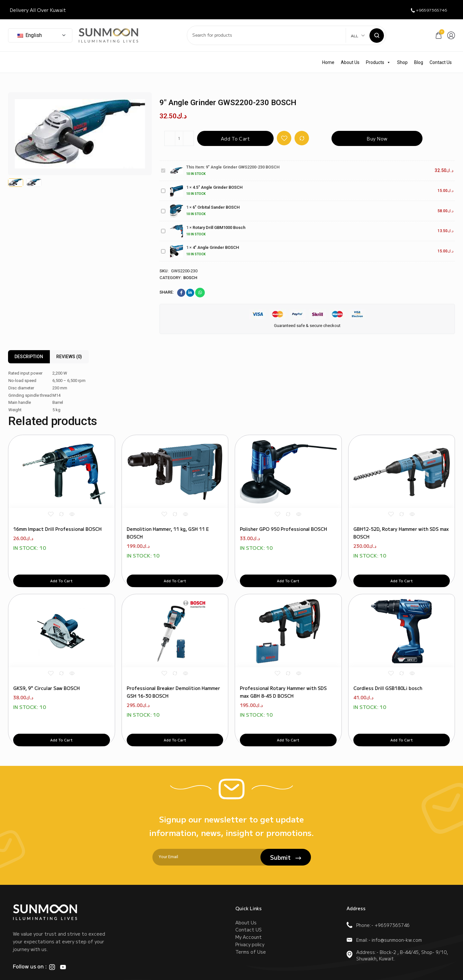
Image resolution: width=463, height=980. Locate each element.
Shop (402, 62)
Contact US (249, 911)
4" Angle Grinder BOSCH (161, 248)
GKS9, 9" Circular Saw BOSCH (46, 666)
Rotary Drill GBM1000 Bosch (161, 228)
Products (378, 62)
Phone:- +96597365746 (378, 903)
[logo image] (109, 35)
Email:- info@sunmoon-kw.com (384, 917)
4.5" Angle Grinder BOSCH (161, 188)
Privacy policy (250, 930)
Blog (419, 62)
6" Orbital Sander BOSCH (161, 208)
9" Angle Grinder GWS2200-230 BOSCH (161, 167)
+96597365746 (425, 10)
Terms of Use (251, 940)
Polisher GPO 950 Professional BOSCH (283, 518)
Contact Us (441, 62)
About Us (350, 62)
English (30, 35)
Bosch (190, 278)
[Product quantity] (179, 138)
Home (328, 62)
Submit (286, 835)
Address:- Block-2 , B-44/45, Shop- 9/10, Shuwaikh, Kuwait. (397, 933)
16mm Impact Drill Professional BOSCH (57, 518)
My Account (249, 921)
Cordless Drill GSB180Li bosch (388, 666)
